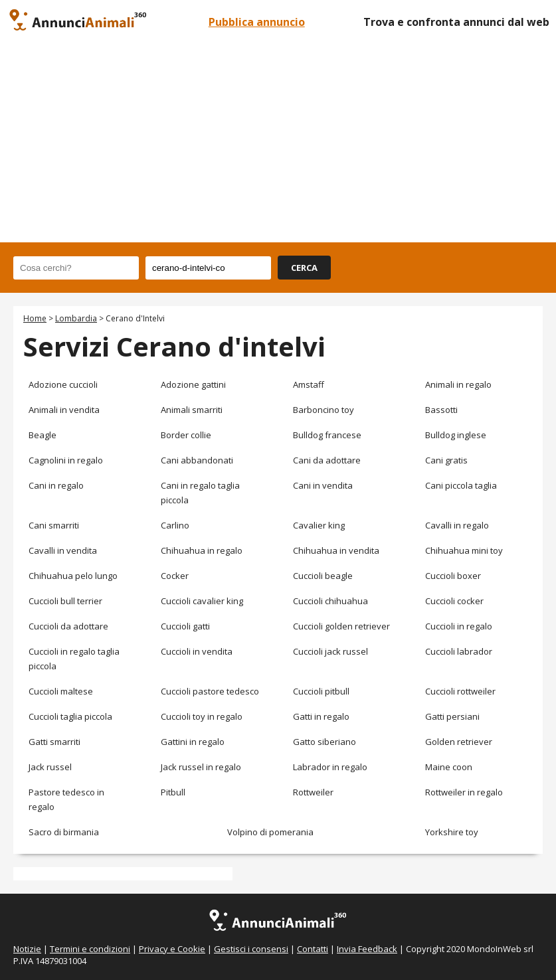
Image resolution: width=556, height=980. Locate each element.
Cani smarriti (54, 525)
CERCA (304, 268)
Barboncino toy (324, 410)
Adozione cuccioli (63, 384)
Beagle (43, 435)
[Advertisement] (278, 143)
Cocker (175, 576)
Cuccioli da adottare (68, 626)
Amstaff (309, 384)
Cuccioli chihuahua (330, 601)
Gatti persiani (452, 716)
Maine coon (449, 767)
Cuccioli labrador (459, 651)
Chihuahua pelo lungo (73, 576)
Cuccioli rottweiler (460, 691)
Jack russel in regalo (201, 767)
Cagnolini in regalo (66, 460)
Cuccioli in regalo (459, 626)
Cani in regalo (56, 485)
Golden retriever (459, 742)
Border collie (186, 435)
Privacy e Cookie (172, 949)
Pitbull (173, 792)
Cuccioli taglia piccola (70, 716)
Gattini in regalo (193, 742)
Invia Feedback (367, 949)
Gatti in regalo (321, 716)
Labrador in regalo (330, 767)
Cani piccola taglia (461, 485)
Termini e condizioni (90, 949)
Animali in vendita (64, 410)
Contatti (313, 949)
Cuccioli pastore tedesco (210, 691)
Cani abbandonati (197, 460)
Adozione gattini (193, 384)
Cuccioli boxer (453, 576)
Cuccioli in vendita (197, 651)
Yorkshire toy (452, 832)
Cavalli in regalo (457, 525)
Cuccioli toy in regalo (202, 716)
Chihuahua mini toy (464, 550)
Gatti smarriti (54, 742)
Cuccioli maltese (61, 691)
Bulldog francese (327, 435)
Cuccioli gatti (185, 626)
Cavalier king (319, 525)
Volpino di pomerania (270, 832)
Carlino (175, 525)
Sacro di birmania (64, 832)
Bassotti (441, 410)
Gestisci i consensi (251, 949)
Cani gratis (446, 460)
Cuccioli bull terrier (65, 601)
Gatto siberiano (324, 742)
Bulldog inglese (456, 435)
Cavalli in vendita (63, 550)
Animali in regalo (458, 384)
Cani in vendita (323, 485)
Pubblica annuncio (257, 22)
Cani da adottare (327, 460)
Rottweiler (313, 792)
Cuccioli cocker (454, 601)
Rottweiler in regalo (464, 792)
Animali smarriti (192, 410)
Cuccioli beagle (323, 576)
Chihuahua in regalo (202, 550)
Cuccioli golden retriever (341, 626)
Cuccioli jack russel (330, 651)
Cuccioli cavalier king (202, 601)
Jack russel (50, 767)
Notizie (27, 949)
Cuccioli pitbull (321, 691)
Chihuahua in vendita (336, 550)
